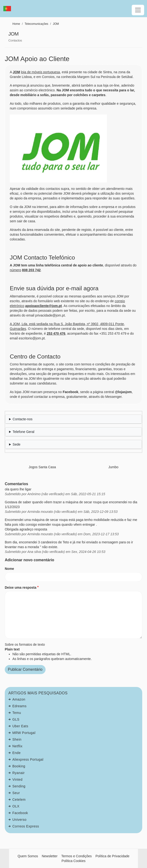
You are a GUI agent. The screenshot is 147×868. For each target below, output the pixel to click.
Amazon (19, 699)
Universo (19, 820)
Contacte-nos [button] (23, 419)
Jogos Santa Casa (42, 467)
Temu (17, 713)
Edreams (20, 706)
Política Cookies (73, 861)
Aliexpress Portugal (28, 759)
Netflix (17, 746)
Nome (9, 569)
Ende (17, 753)
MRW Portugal (24, 733)
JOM (56, 24)
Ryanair (19, 773)
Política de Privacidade (112, 856)
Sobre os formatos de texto (25, 645)
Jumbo (113, 467)
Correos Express (26, 826)
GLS (16, 719)
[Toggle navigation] (138, 10)
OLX (16, 806)
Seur (16, 793)
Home (16, 24)
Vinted (17, 780)
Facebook (20, 813)
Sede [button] (17, 444)
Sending (19, 786)
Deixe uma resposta (21, 587)
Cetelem (19, 800)
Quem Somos (28, 856)
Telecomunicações (36, 24)
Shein (17, 739)
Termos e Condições (77, 856)
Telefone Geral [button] (24, 432)
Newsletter (50, 856)
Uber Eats (20, 726)
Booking (19, 766)
